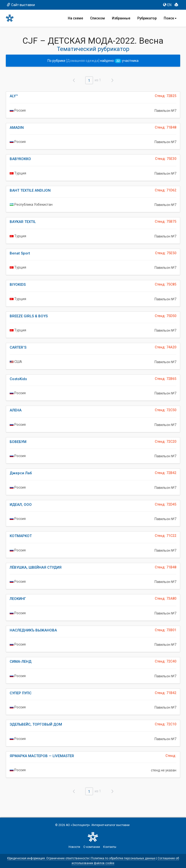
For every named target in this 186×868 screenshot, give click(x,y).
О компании (92, 847)
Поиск (170, 18)
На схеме (75, 18)
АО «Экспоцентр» (78, 825)
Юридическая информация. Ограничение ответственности (48, 858)
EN (167, 5)
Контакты (110, 847)
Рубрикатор (147, 18)
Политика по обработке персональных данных (123, 858)
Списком (97, 18)
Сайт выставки (21, 5)
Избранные (121, 18)
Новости (74, 847)
